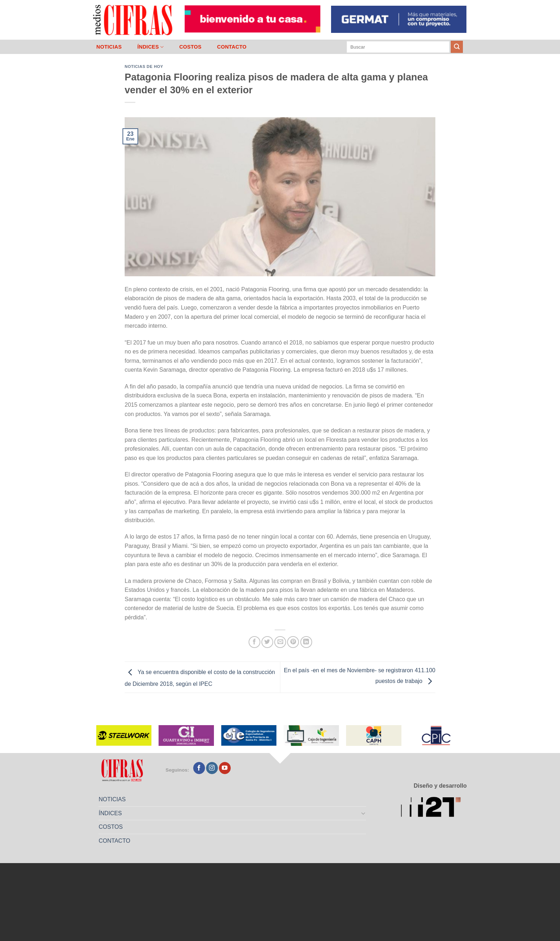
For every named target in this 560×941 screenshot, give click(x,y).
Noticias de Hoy (144, 66)
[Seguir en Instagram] (212, 768)
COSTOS (190, 47)
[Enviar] (457, 47)
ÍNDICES (150, 47)
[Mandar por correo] (280, 642)
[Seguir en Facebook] (199, 768)
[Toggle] (364, 813)
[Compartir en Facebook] (254, 642)
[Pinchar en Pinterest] (293, 642)
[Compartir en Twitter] (267, 642)
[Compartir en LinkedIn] (306, 642)
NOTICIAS (109, 47)
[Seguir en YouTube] (225, 768)
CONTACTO (232, 47)
